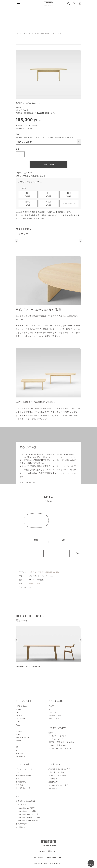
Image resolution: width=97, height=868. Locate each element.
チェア (51, 706)
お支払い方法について (29, 182)
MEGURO (20, 716)
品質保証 (52, 782)
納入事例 (19, 827)
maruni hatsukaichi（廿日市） (31, 817)
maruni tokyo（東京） (27, 808)
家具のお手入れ (22, 785)
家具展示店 (20, 824)
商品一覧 (27, 33)
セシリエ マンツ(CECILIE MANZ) (44, 572)
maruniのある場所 (23, 775)
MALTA (19, 744)
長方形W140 (48, 203)
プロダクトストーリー (25, 769)
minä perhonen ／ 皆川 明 (60, 748)
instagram (40, 857)
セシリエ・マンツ (56, 739)
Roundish (20, 709)
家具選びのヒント (23, 782)
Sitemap (42, 851)
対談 (18, 772)
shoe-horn (20, 756)
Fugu (18, 725)
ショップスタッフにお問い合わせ (30, 176)
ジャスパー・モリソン (58, 736)
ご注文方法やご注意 (57, 772)
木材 (18, 134)
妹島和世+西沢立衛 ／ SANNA (61, 742)
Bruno (18, 734)
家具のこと (20, 779)
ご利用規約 (53, 779)
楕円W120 (48, 194)
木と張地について (23, 788)
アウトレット (54, 719)
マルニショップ (22, 805)
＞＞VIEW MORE (27, 483)
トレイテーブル (69, 203)
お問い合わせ (54, 788)
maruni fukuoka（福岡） (28, 821)
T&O (18, 722)
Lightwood (20, 719)
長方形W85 (28, 203)
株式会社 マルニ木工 (24, 801)
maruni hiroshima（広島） (29, 814)
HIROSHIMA (21, 706)
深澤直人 (52, 733)
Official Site (51, 851)
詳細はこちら (35, 584)
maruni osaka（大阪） (27, 811)
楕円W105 (28, 194)
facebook (53, 857)
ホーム (19, 33)
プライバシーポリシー (58, 775)
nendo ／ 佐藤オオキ (57, 745)
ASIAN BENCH (22, 738)
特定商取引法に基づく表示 (59, 769)
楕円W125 (69, 194)
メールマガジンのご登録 (58, 785)
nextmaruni (21, 753)
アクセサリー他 (55, 716)
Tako (18, 712)
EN (17, 728)
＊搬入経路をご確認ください (45, 113)
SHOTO (19, 731)
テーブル (52, 712)
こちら (35, 219)
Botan (18, 741)
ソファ (51, 709)
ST (17, 747)
